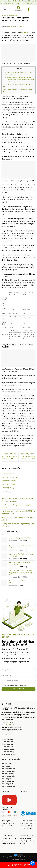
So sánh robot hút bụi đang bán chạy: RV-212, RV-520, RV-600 (9, 456)
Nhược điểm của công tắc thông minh (18, 77)
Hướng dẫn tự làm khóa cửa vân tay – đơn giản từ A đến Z (18, 519)
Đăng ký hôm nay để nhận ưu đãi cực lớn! (14, 686)
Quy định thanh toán (7, 744)
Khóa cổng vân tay (8, 488)
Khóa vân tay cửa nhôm (9, 477)
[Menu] (5, 9)
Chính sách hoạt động (8, 752)
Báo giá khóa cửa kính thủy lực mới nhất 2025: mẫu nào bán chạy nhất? (18, 513)
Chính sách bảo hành (7, 747)
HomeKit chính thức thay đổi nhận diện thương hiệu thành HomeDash (17, 500)
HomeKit (24, 33)
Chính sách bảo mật (7, 742)
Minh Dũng (20, 26)
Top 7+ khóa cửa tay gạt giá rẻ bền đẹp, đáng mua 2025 (17, 506)
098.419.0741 (10, 725)
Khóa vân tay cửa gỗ (8, 474)
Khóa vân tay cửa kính (9, 484)
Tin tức (4, 15)
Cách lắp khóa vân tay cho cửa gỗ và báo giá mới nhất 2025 (18, 525)
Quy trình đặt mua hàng (8, 749)
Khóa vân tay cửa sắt (8, 481)
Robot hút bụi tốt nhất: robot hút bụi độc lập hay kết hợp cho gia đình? (27, 456)
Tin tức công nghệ (12, 15)
